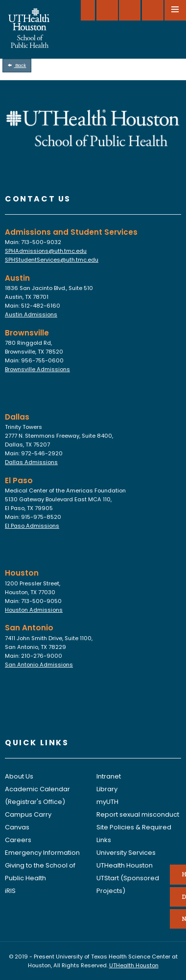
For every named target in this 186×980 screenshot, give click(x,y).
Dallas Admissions (31, 462)
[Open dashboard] (130, 10)
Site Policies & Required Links (134, 834)
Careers (18, 840)
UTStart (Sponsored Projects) (128, 884)
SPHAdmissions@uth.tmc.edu (46, 251)
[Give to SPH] (107, 10)
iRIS (10, 891)
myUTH (107, 802)
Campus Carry (28, 814)
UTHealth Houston (125, 865)
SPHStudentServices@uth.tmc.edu (52, 260)
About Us (19, 776)
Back (17, 65)
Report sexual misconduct (138, 814)
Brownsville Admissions (37, 369)
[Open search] (153, 10)
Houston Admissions (34, 610)
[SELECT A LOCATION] (88, 10)
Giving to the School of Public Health (40, 872)
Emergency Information (42, 853)
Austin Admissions (31, 314)
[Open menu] (175, 10)
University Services (126, 853)
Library (107, 789)
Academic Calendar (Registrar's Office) (37, 795)
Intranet (109, 776)
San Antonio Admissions (39, 665)
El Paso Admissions (32, 526)
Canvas (17, 827)
